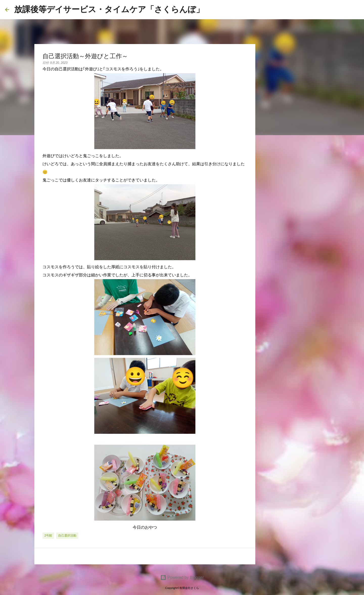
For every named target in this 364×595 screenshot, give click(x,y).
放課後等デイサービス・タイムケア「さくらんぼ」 (109, 9)
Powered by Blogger (182, 577)
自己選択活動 (67, 536)
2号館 (48, 536)
